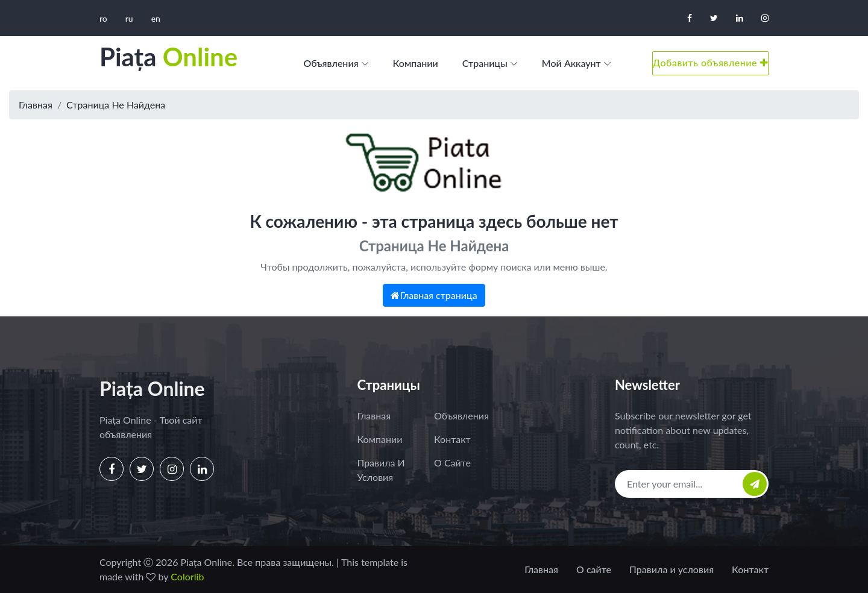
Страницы (485, 63)
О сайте (452, 463)
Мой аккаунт (571, 63)
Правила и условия (381, 470)
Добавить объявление (710, 62)
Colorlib (187, 576)
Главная (36, 105)
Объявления (331, 63)
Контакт (452, 439)
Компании (416, 63)
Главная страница (434, 295)
